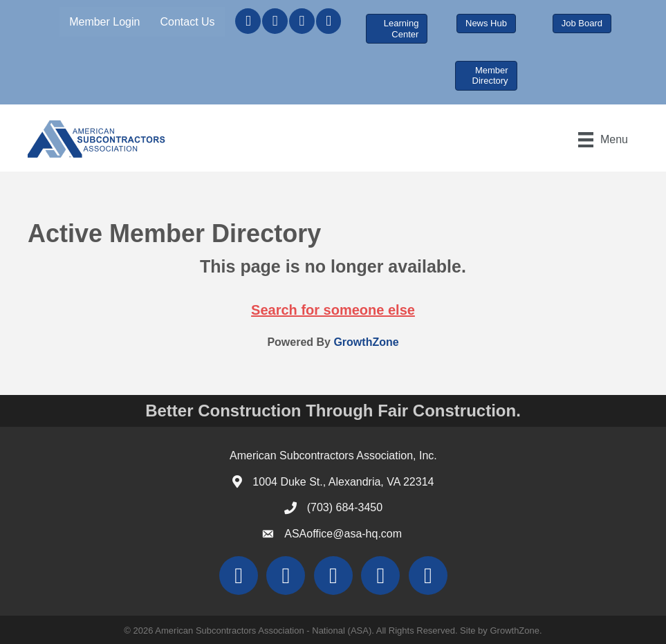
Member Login (104, 22)
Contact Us (187, 22)
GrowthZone (366, 342)
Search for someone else (333, 310)
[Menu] (603, 140)
